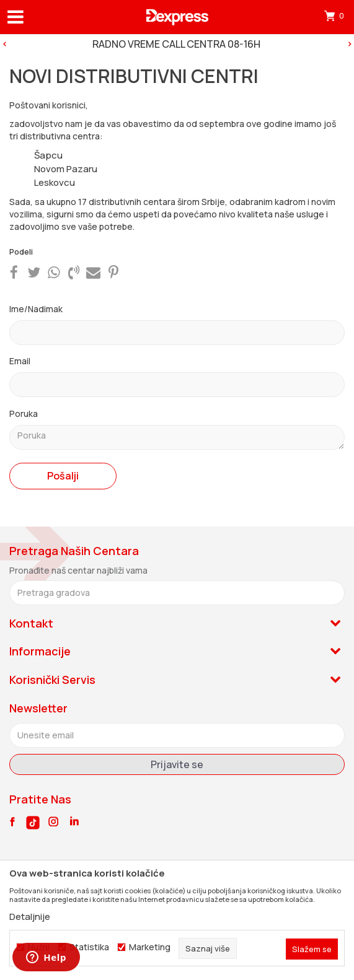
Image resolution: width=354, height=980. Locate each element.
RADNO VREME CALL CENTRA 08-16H (176, 44)
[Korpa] (335, 15)
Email (20, 361)
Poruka (24, 413)
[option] (177, 44)
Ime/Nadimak (36, 309)
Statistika (89, 947)
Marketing (150, 947)
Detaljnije (30, 917)
